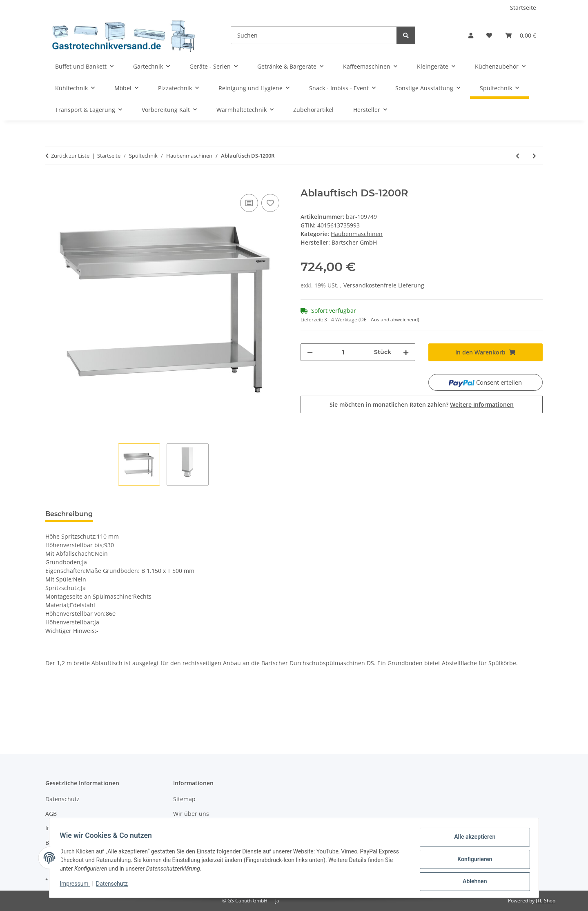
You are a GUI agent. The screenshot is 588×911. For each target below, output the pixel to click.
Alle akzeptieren (472, 840)
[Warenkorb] (521, 35)
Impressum (78, 886)
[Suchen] (314, 35)
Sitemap (184, 799)
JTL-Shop (546, 901)
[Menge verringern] (310, 352)
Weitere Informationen (482, 404)
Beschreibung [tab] (69, 514)
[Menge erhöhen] (406, 352)
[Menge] (343, 352)
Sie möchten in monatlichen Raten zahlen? (422, 404)
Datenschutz (115, 886)
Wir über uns (191, 814)
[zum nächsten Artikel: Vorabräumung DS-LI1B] (534, 156)
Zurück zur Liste (70, 156)
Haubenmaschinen (357, 234)
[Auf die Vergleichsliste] (249, 203)
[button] (471, 35)
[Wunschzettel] (489, 35)
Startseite (523, 8)
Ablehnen (472, 882)
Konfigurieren (472, 861)
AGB (51, 814)
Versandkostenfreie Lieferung (384, 285)
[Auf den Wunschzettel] (270, 203)
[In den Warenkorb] (52, 183)
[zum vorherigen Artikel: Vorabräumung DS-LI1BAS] (518, 156)
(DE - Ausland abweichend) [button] (389, 320)
